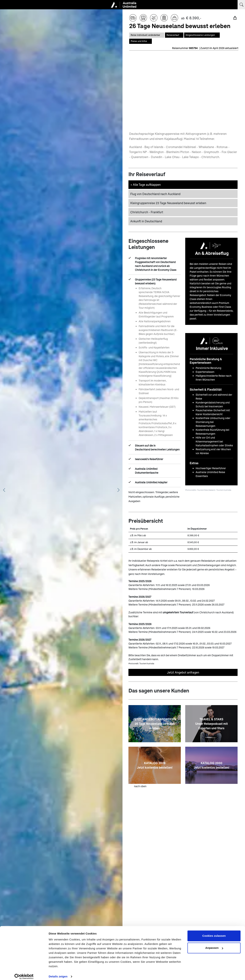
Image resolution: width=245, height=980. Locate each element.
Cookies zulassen (214, 932)
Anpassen (214, 944)
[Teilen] (235, 18)
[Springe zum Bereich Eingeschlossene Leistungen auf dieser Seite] (202, 35)
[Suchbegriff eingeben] (241, 5)
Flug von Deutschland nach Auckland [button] (155, 193)
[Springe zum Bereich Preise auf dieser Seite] (141, 41)
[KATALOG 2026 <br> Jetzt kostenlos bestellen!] (155, 765)
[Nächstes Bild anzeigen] (118, 490)
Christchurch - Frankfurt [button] (147, 212)
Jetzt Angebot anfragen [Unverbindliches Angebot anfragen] (183, 672)
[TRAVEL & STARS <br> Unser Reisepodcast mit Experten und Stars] (211, 723)
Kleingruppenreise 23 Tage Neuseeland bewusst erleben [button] (168, 203)
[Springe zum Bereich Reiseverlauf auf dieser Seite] (174, 35)
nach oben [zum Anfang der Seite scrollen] (140, 786)
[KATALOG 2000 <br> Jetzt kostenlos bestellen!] (211, 765)
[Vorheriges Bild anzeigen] (4, 490)
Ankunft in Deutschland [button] (146, 221)
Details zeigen (58, 973)
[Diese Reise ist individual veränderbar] (147, 35)
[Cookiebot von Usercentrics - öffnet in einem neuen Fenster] (24, 973)
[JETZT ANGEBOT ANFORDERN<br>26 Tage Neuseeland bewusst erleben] (155, 723)
